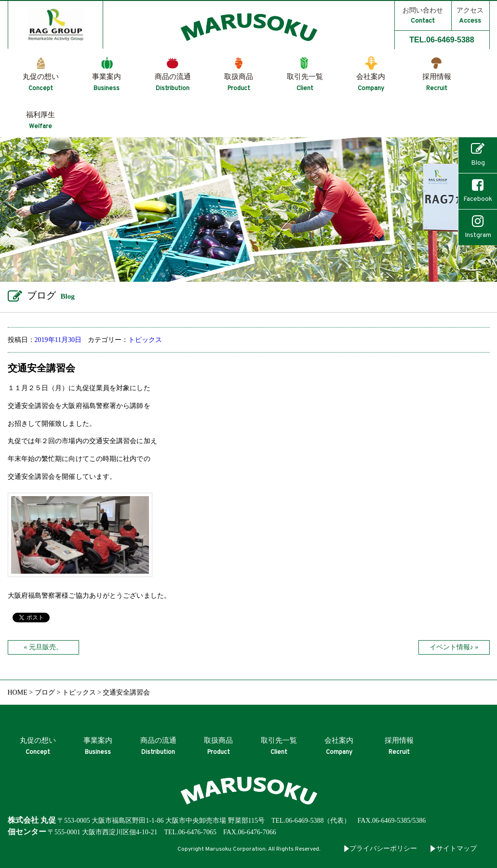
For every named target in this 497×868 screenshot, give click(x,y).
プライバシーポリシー (383, 848)
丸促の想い (41, 83)
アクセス (470, 16)
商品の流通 (173, 83)
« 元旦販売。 (43, 647)
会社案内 (371, 83)
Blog (478, 155)
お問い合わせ (423, 16)
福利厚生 (40, 121)
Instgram (478, 227)
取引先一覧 (305, 83)
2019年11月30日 (58, 340)
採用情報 (437, 83)
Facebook (478, 191)
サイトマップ (457, 848)
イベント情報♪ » (454, 647)
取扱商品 (239, 83)
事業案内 (107, 83)
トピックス (145, 340)
